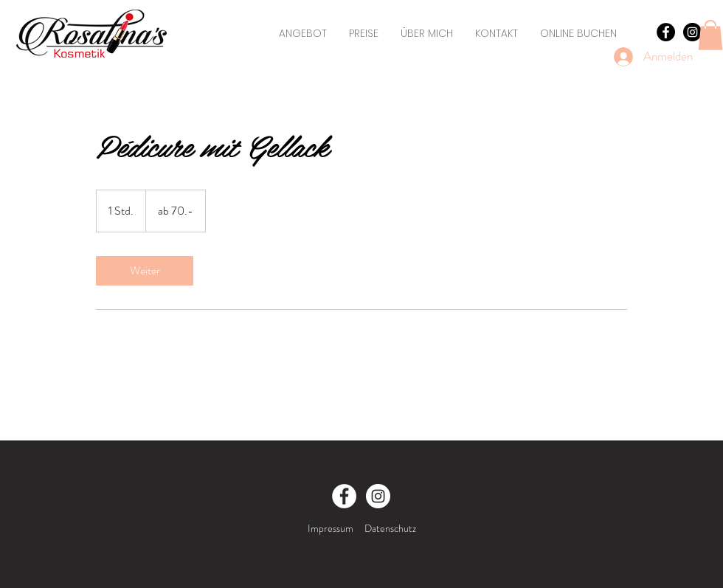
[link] (145, 271)
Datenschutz (390, 528)
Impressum (331, 528)
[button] (710, 35)
